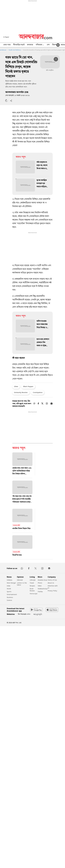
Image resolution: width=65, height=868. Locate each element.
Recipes (32, 586)
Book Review (32, 590)
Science (9, 600)
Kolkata (9, 580)
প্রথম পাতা (7, 45)
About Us (51, 583)
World (9, 589)
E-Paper (6, 37)
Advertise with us (53, 587)
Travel (32, 583)
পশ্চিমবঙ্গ (40, 45)
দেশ (48, 45)
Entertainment (12, 594)
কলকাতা (30, 45)
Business (10, 597)
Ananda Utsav (43, 580)
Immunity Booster (21, 392)
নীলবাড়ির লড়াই (19, 45)
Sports (9, 592)
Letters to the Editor (22, 584)
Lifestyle (33, 580)
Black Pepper (28, 386)
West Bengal (11, 583)
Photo (40, 583)
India (9, 586)
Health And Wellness (15, 50)
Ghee (16, 386)
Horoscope (34, 594)
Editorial (20, 580)
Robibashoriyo (43, 589)
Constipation (38, 392)
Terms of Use (52, 580)
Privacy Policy (52, 591)
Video (40, 586)
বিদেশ (54, 45)
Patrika (40, 592)
